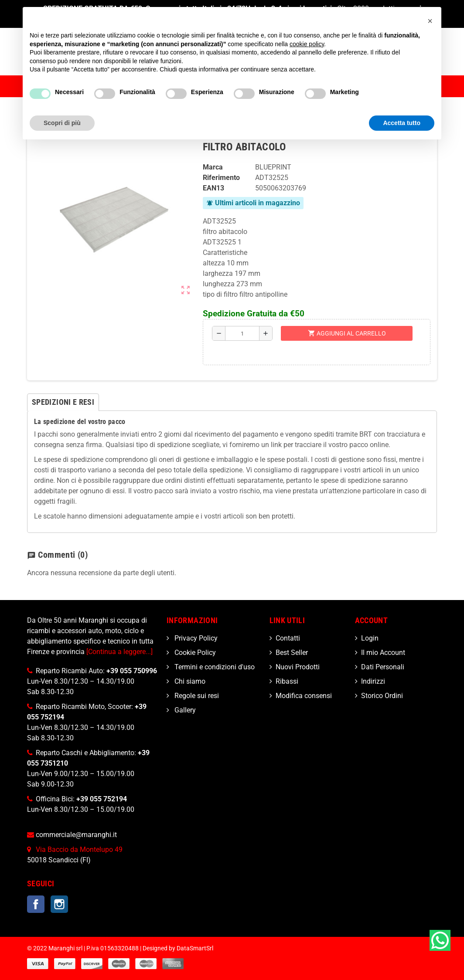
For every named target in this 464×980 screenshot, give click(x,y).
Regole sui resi (196, 696)
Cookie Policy (194, 653)
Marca (213, 167)
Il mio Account (383, 653)
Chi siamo (189, 681)
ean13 (213, 188)
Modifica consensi (304, 696)
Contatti (288, 638)
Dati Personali (383, 667)
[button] (430, 21)
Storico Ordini (382, 696)
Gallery (184, 710)
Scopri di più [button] (62, 123)
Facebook (36, 904)
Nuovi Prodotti (298, 667)
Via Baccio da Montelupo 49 (79, 849)
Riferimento (221, 178)
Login (370, 638)
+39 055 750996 (132, 671)
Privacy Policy (195, 638)
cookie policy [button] (307, 44)
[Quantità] (242, 333)
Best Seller (292, 653)
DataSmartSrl (195, 948)
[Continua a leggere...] (119, 652)
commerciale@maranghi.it (76, 835)
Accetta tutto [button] (402, 123)
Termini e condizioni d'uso (214, 667)
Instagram (59, 904)
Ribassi (287, 681)
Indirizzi (373, 681)
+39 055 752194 (102, 799)
